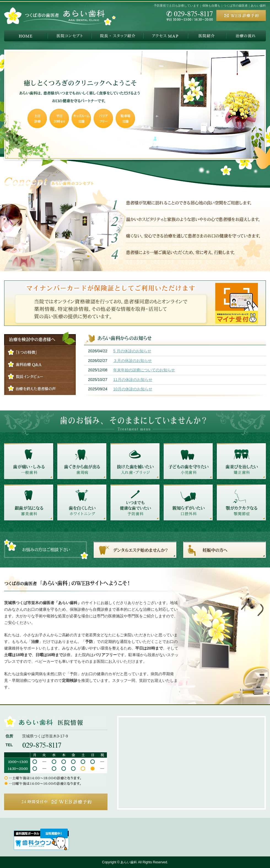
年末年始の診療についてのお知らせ (144, 370)
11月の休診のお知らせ (133, 380)
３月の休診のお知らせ (133, 361)
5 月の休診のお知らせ (132, 351)
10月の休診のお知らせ (133, 389)
